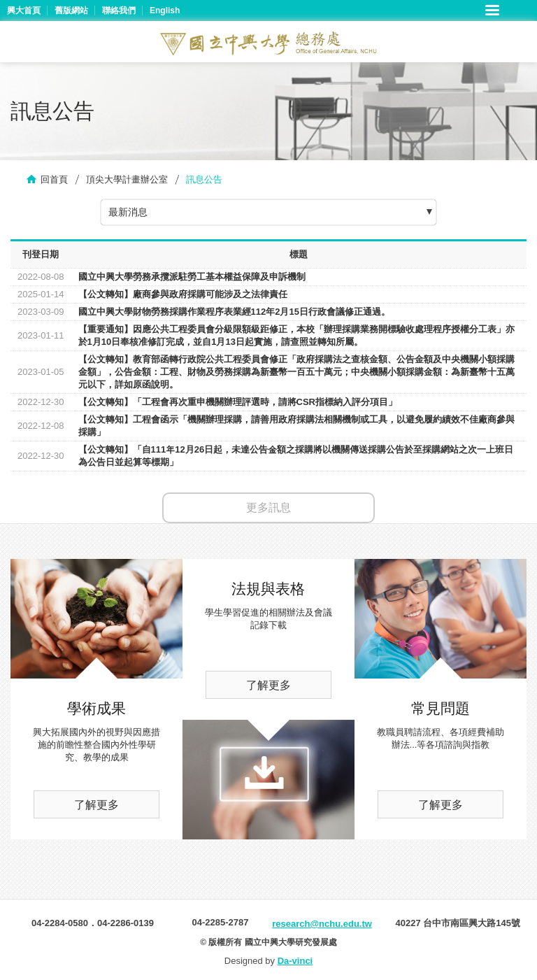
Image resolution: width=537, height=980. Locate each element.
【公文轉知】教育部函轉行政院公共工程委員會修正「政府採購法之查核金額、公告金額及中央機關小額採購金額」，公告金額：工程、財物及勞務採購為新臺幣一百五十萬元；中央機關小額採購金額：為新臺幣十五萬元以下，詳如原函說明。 (296, 372)
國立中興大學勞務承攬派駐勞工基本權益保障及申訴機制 (192, 277)
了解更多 (96, 805)
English (165, 10)
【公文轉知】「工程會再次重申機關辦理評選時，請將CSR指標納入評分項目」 (238, 402)
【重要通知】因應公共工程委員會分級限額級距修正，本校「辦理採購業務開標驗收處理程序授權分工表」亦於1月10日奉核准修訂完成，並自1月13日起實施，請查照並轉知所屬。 (296, 335)
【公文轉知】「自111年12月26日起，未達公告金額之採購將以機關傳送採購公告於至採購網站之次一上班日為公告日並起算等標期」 (296, 456)
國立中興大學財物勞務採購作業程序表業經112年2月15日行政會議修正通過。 (234, 312)
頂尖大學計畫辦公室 (127, 179)
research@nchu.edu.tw (322, 924)
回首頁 (54, 179)
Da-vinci (295, 961)
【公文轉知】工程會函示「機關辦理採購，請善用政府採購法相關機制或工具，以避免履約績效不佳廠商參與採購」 (296, 426)
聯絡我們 (119, 10)
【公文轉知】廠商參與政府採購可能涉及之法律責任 (183, 294)
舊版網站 (71, 10)
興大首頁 (24, 10)
